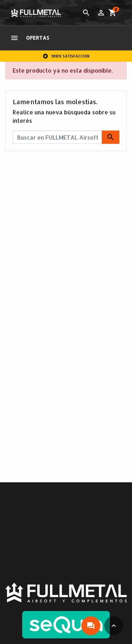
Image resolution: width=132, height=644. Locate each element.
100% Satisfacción (66, 56)
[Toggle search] (86, 13)
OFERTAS (38, 38)
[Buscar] (66, 137)
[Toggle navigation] (14, 38)
